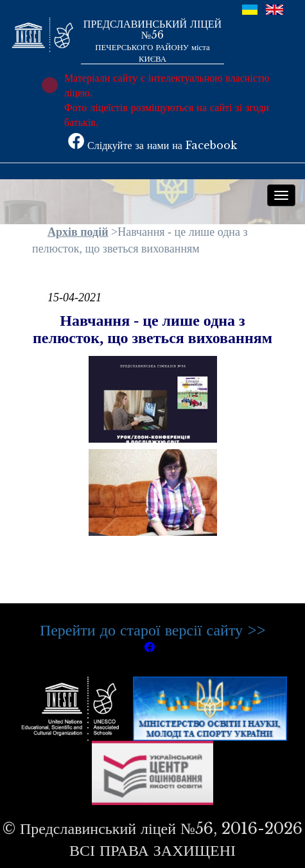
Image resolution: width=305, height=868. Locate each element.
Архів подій (78, 232)
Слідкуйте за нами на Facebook (152, 145)
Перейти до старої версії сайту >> (152, 630)
